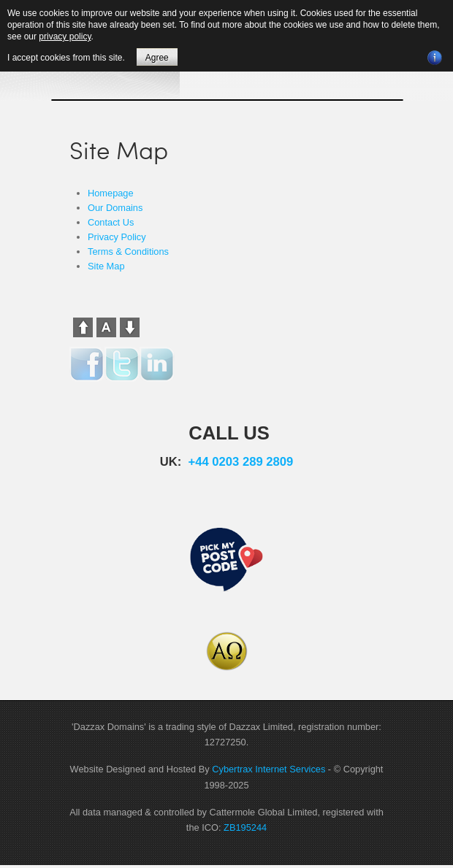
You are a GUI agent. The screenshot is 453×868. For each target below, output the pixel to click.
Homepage (111, 193)
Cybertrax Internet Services (269, 769)
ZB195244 (245, 827)
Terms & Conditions (128, 251)
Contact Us (111, 222)
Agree (157, 58)
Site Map (106, 266)
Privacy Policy (117, 237)
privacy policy (65, 37)
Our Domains (115, 208)
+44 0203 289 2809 (241, 462)
